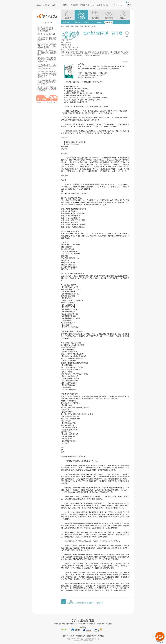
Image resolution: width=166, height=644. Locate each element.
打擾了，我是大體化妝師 (46, 34)
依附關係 (88, 26)
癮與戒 (123, 18)
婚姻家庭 (68, 18)
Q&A (93, 5)
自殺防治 (56, 5)
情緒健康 (95, 18)
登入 (128, 2)
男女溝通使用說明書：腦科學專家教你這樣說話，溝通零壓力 (47, 39)
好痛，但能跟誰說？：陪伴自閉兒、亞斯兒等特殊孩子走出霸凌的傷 (47, 82)
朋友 (82, 26)
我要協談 (160, 637)
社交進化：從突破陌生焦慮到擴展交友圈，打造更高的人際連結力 (47, 89)
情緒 (72, 26)
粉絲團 (72, 636)
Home (39, 5)
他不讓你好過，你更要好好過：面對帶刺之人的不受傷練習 (47, 53)
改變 (94, 26)
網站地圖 (79, 636)
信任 (77, 26)
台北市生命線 (102, 5)
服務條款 (86, 636)
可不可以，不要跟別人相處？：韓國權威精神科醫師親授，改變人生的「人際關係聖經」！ (47, 74)
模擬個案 (66, 22)
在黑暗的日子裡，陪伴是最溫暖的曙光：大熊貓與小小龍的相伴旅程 (47, 60)
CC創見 (94, 636)
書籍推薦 (109, 22)
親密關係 (109, 18)
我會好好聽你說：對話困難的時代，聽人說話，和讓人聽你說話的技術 (47, 46)
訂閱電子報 (85, 5)
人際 (67, 26)
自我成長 (98, 22)
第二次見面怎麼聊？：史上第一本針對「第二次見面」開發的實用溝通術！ (47, 67)
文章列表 (65, 5)
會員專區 (74, 5)
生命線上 (88, 22)
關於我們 (65, 636)
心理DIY (47, 5)
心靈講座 (77, 22)
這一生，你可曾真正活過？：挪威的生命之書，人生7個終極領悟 (47, 29)
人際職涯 (81, 18)
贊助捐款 (101, 636)
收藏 (127, 36)
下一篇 (86, 602)
